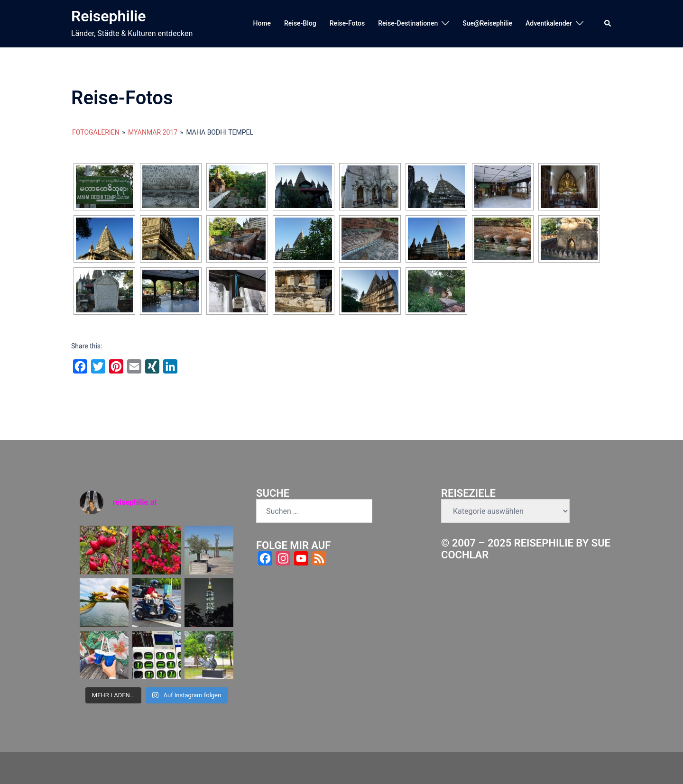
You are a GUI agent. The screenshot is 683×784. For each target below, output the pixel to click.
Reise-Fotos (347, 23)
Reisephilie (109, 16)
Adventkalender (549, 23)
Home (262, 23)
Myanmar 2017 (153, 132)
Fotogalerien (96, 132)
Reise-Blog (300, 23)
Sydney (222, 768)
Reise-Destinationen (408, 23)
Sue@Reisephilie (487, 23)
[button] (608, 24)
